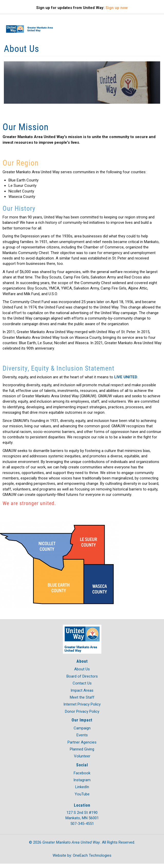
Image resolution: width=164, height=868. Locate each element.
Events (82, 735)
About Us (82, 669)
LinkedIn (82, 787)
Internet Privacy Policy (82, 704)
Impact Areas (82, 690)
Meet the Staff (82, 697)
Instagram (82, 780)
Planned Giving (82, 749)
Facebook (82, 773)
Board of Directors (82, 676)
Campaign (82, 728)
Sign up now (117, 8)
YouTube (82, 794)
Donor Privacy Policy (82, 711)
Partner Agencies (82, 742)
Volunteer (82, 756)
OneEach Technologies (92, 855)
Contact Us (82, 683)
